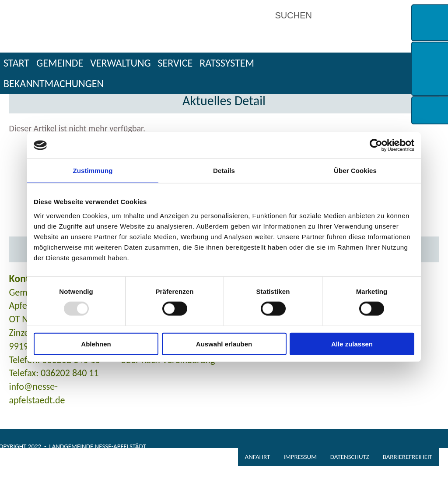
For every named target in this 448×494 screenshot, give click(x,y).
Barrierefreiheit (408, 457)
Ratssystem (227, 63)
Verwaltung (120, 63)
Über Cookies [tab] (355, 171)
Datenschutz (350, 457)
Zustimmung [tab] (93, 171)
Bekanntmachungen (54, 83)
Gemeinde (60, 63)
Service (175, 63)
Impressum (300, 457)
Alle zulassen (352, 344)
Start (16, 63)
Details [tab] (224, 171)
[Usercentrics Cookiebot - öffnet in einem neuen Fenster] (376, 145)
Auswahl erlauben (224, 344)
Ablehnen (96, 344)
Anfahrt (258, 457)
